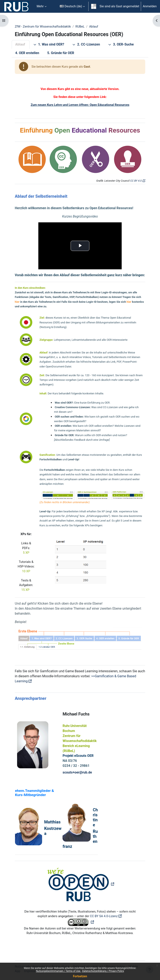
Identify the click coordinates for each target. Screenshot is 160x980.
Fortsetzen (80, 976)
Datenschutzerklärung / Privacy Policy (103, 971)
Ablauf (94, 27)
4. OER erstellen (27, 53)
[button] (72, 6)
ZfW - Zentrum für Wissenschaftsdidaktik (43, 27)
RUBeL (80, 27)
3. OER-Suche (121, 44)
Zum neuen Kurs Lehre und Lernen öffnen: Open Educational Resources (80, 105)
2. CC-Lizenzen (86, 44)
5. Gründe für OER (61, 53)
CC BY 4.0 (136, 181)
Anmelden (150, 6)
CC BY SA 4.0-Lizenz (104, 916)
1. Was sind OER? (49, 44)
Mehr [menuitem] (40, 6)
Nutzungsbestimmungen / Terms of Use (58, 971)
